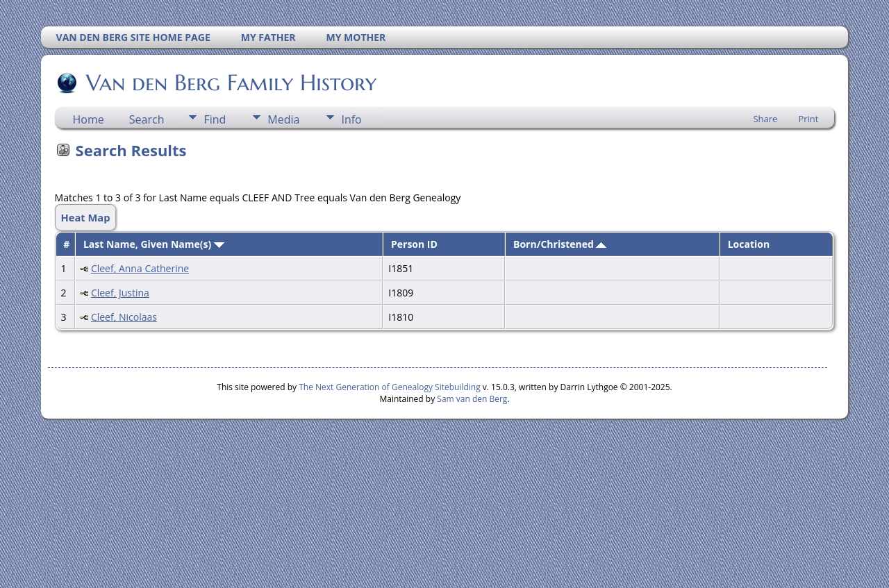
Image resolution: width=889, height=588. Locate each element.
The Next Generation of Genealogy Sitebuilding (390, 387)
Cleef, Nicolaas (124, 317)
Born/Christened (560, 244)
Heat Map (86, 217)
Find (215, 119)
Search (147, 119)
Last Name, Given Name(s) (154, 244)
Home (89, 119)
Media (283, 119)
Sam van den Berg (472, 399)
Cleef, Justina (120, 293)
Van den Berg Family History (230, 83)
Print (808, 119)
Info (351, 119)
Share (765, 119)
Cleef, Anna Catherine (140, 268)
